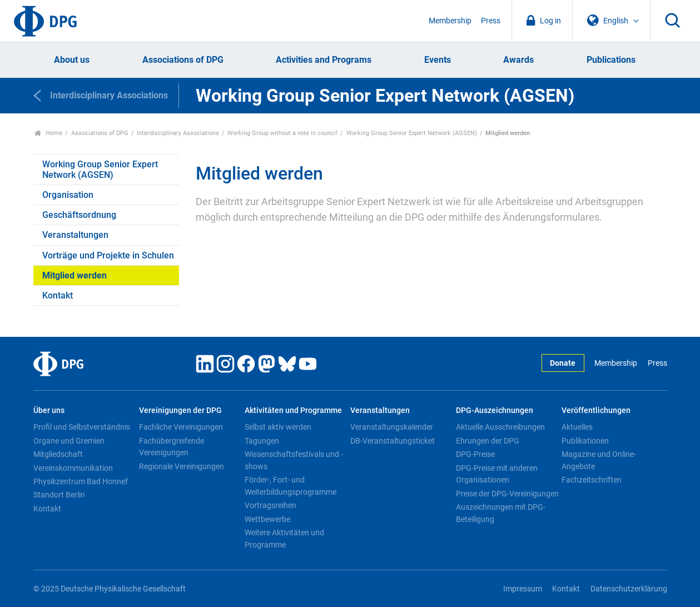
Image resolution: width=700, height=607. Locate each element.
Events (438, 60)
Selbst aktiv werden (278, 427)
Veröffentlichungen (596, 411)
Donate (563, 363)
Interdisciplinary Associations (178, 133)
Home (49, 133)
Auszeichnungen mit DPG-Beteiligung (501, 513)
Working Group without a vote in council (282, 133)
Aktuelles (577, 427)
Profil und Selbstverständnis (82, 427)
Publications (611, 60)
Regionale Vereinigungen (182, 466)
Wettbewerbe (267, 519)
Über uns (49, 411)
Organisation (68, 195)
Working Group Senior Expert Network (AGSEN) (412, 133)
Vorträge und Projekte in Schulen (108, 255)
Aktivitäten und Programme (293, 411)
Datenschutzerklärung (629, 589)
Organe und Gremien (69, 441)
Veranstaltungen (75, 235)
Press (491, 21)
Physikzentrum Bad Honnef (81, 481)
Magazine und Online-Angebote (599, 460)
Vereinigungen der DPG (180, 411)
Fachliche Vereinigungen (181, 427)
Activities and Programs (324, 60)
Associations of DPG (183, 60)
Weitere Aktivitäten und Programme (284, 539)
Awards (518, 60)
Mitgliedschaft (58, 454)
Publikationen (585, 441)
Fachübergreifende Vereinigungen (172, 447)
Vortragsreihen (270, 505)
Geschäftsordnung (79, 215)
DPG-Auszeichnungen (495, 411)
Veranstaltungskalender (392, 427)
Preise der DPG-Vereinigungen (507, 494)
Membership (450, 21)
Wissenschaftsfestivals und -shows (294, 460)
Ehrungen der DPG (488, 441)
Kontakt (58, 295)
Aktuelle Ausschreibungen (500, 427)
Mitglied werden (75, 275)
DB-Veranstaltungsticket (393, 441)
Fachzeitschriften (592, 480)
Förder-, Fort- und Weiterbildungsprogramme (291, 486)
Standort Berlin (59, 495)
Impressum (523, 589)
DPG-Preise (475, 454)
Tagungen (262, 441)
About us (72, 60)
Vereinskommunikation (73, 468)
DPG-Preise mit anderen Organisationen (497, 474)
